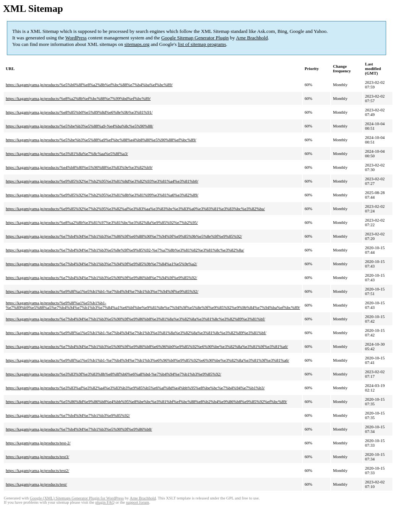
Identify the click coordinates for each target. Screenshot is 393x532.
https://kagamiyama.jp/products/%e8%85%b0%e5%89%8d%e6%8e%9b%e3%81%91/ (79, 112)
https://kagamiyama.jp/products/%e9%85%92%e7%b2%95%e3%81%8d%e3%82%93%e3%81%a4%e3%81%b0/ (102, 181)
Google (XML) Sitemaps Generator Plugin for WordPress (77, 498)
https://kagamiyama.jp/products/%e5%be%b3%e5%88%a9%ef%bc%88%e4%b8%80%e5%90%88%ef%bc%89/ (101, 140)
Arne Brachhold (252, 38)
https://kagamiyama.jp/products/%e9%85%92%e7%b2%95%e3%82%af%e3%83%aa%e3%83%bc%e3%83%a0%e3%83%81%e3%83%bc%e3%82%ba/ (135, 209)
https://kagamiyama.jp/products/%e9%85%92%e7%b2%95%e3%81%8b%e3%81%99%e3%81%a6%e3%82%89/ (102, 195)
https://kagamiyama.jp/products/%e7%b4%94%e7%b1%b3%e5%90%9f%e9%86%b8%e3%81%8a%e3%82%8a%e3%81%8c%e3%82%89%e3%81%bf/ (135, 319)
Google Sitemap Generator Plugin (195, 38)
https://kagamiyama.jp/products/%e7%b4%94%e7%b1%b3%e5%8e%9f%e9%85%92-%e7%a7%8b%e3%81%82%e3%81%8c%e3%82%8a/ (125, 250)
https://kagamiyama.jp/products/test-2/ (38, 443)
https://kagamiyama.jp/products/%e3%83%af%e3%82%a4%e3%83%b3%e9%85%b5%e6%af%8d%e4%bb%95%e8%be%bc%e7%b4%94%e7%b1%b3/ (135, 388)
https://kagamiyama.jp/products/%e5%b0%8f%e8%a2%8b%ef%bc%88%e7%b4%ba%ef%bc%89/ (89, 85)
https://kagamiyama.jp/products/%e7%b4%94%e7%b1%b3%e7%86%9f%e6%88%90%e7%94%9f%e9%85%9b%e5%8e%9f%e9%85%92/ (124, 236)
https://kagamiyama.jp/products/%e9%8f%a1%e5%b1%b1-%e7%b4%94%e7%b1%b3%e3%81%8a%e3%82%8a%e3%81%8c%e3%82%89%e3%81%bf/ (136, 333)
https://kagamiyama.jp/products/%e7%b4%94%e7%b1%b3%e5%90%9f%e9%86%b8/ (79, 429)
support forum (137, 502)
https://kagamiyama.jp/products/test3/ (37, 457)
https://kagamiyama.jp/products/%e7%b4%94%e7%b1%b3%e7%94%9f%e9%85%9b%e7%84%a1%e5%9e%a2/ (101, 264)
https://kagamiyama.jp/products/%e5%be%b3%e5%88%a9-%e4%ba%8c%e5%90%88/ (80, 126)
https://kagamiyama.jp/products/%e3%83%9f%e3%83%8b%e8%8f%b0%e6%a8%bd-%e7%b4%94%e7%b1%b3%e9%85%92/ (114, 374)
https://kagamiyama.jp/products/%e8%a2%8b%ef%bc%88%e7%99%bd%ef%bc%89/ (78, 98)
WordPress (76, 38)
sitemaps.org (137, 44)
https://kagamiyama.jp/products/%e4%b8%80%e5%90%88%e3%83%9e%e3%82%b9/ (79, 167)
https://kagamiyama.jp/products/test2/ (37, 470)
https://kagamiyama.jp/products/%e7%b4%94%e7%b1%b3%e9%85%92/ (68, 415)
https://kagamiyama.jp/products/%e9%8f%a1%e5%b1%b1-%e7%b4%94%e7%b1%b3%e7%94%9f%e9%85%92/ (102, 291)
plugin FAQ (105, 502)
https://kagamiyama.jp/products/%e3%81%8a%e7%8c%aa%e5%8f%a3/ (67, 153)
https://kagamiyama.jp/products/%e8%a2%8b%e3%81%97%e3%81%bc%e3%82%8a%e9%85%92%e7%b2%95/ (102, 222)
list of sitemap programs (202, 44)
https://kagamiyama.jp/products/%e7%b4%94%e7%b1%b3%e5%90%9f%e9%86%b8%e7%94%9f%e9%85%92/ (101, 277)
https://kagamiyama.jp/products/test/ (36, 484)
